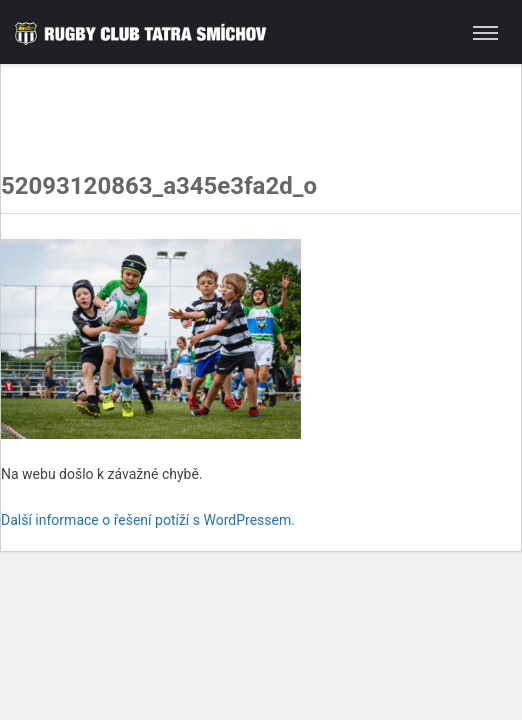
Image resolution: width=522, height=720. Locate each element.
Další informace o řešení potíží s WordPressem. (148, 520)
